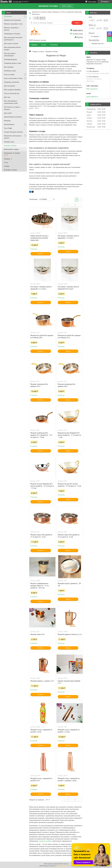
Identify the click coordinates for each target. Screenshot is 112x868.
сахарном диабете (45, 841)
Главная (34, 45)
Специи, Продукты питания (13, 132)
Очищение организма (12, 82)
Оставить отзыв (78, 34)
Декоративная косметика (13, 117)
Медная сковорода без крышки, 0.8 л (67, 385)
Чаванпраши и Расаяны (12, 34)
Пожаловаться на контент (64, 866)
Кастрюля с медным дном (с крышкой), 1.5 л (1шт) (68, 237)
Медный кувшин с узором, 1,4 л (42, 681)
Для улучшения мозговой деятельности (13, 39)
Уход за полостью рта (12, 93)
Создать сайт (17, 2)
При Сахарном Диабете (12, 90)
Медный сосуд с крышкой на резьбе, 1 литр (41, 731)
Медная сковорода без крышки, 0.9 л (39, 385)
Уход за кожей (9, 74)
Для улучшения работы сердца (12, 48)
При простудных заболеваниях (10, 54)
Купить (41, 254)
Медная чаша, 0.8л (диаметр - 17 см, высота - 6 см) (42, 536)
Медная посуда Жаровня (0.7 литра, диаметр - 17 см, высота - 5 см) (69, 435)
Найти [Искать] (77, 23)
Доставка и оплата (10, 170)
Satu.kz (66, 864)
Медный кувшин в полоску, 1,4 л (70, 634)
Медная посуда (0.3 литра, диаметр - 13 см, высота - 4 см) (69, 485)
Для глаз (7, 97)
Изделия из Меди (10, 146)
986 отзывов (92, 2)
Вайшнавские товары (11, 149)
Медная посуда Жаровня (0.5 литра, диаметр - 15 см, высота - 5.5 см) (42, 486)
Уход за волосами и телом (13, 78)
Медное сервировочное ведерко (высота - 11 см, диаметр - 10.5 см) (40, 586)
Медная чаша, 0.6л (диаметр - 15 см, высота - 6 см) (69, 536)
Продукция (8, 16)
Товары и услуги (38, 51)
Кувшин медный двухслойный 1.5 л (69, 682)
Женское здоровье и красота (11, 29)
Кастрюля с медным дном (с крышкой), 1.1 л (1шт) (41, 288)
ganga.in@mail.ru (92, 97)
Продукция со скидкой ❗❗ (12, 154)
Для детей (8, 113)
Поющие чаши (9, 142)
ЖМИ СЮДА (67, 6)
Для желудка (9, 67)
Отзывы (7, 166)
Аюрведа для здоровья (12, 20)
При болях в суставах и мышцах (12, 108)
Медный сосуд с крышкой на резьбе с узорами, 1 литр (69, 779)
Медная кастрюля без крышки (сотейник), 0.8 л (42, 336)
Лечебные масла (10, 71)
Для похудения (9, 86)
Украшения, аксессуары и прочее (13, 137)
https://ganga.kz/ (92, 89)
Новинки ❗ (8, 159)
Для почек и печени (11, 43)
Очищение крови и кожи (13, 63)
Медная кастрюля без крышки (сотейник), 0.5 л (69, 336)
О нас (6, 162)
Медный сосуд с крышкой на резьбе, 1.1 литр (69, 731)
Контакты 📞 (56, 45)
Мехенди (7, 121)
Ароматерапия (9, 124)
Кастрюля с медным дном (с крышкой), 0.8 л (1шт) (68, 288)
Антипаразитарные (10, 59)
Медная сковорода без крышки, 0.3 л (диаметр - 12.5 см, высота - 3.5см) (41, 435)
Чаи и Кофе (8, 128)
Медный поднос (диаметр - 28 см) (69, 585)
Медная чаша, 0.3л (37, 634)
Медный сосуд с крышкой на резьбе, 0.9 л (41, 779)
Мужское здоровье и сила (13, 24)
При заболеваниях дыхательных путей (11, 102)
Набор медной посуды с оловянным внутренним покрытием (39, 238)
